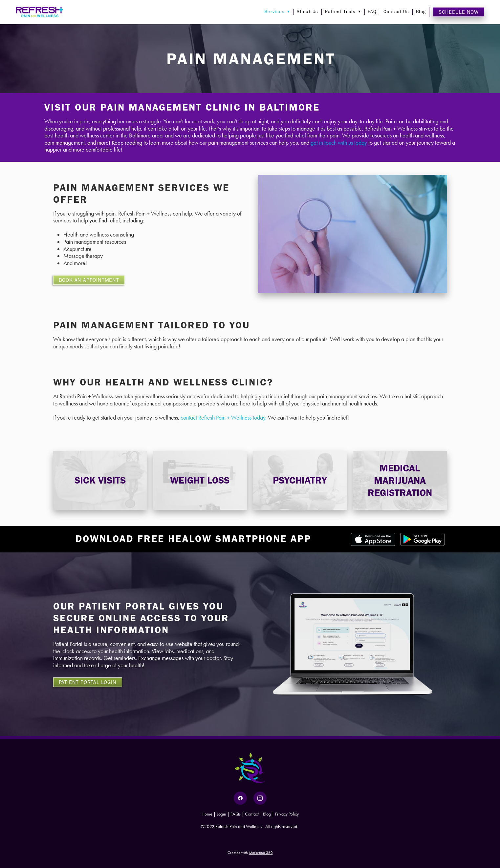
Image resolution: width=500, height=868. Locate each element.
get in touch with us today (339, 143)
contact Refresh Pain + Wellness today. (224, 418)
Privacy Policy (287, 814)
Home (207, 814)
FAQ (372, 12)
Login (221, 814)
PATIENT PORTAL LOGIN (88, 682)
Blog (421, 12)
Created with (250, 853)
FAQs (236, 814)
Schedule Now (459, 12)
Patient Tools (343, 12)
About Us (307, 12)
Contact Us (396, 12)
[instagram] (260, 798)
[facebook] (240, 798)
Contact (252, 814)
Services (277, 12)
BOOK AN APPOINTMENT (89, 280)
